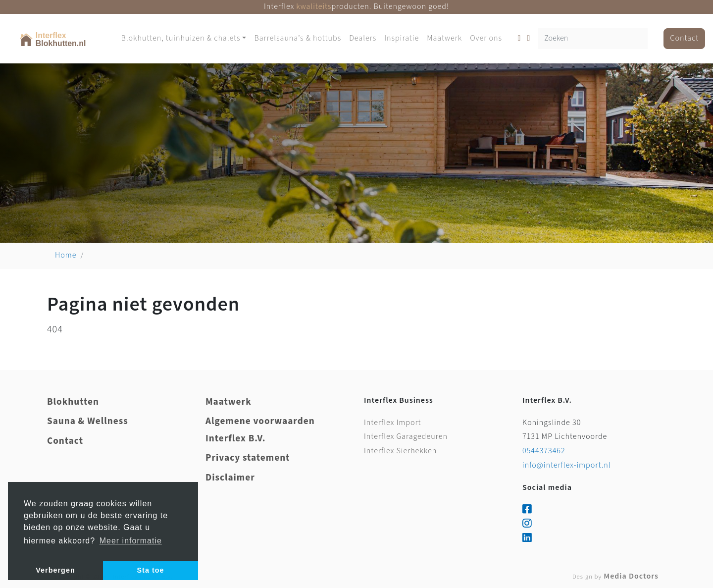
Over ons (486, 38)
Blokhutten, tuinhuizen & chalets (180, 38)
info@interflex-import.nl (567, 465)
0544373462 (544, 451)
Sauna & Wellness (88, 421)
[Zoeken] (593, 39)
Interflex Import (393, 423)
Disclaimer (230, 478)
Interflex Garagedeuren (406, 437)
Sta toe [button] (151, 570)
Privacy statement (248, 458)
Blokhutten (73, 402)
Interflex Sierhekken (400, 451)
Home (66, 255)
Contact (684, 38)
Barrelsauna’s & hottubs (298, 38)
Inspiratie (402, 38)
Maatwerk (444, 38)
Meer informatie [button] (131, 541)
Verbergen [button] (55, 570)
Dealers (363, 38)
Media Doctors (615, 576)
